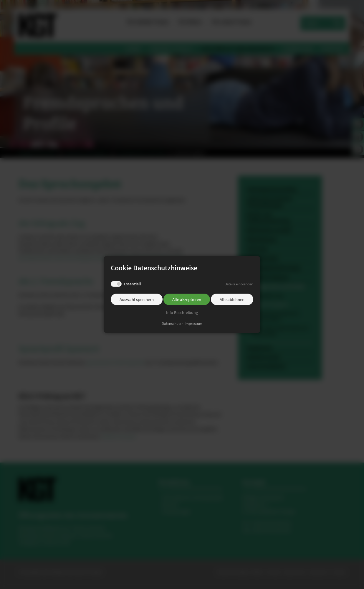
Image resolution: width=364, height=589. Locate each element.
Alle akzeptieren (187, 299)
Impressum (193, 324)
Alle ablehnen (232, 299)
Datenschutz (172, 324)
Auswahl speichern (137, 299)
